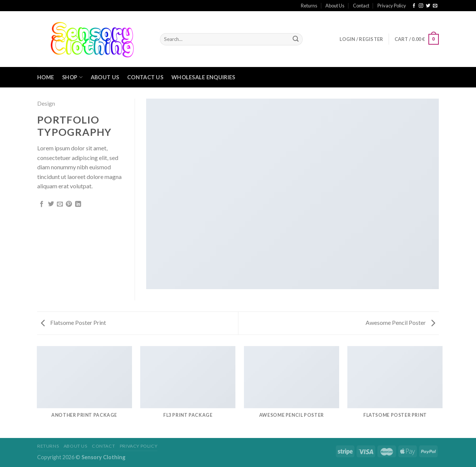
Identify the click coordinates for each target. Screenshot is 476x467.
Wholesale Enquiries (203, 77)
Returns (309, 6)
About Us (335, 6)
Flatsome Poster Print (73, 322)
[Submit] (296, 39)
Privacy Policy (392, 6)
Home (46, 77)
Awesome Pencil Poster (400, 322)
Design (46, 103)
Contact (361, 6)
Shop (72, 77)
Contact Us (145, 77)
